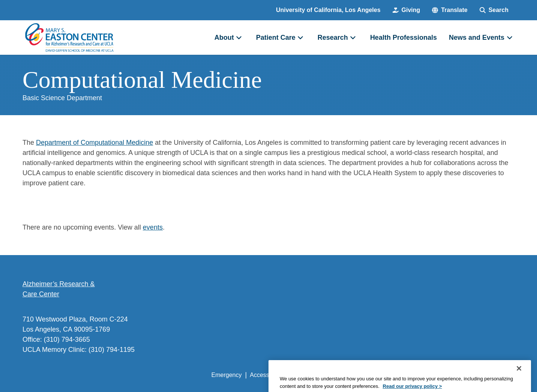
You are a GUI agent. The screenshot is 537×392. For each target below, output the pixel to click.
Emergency (227, 375)
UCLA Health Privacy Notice (391, 375)
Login (443, 375)
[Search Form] (494, 10)
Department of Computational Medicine (94, 143)
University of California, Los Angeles (328, 10)
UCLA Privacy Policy (318, 375)
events (153, 227)
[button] (450, 10)
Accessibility (266, 375)
